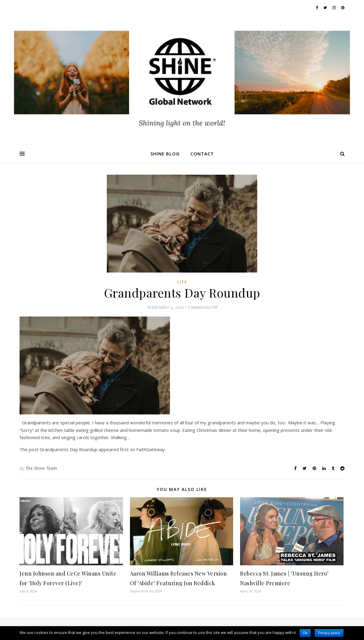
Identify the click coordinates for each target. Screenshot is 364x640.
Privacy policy (329, 633)
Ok (305, 633)
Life (182, 282)
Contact (202, 154)
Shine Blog (165, 154)
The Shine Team (41, 468)
